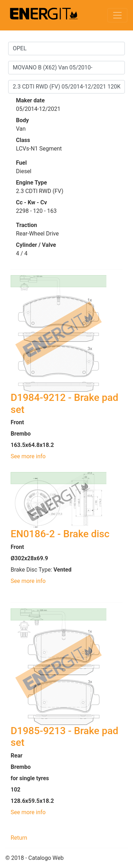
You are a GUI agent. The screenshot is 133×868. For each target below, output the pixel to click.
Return (19, 838)
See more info (28, 456)
